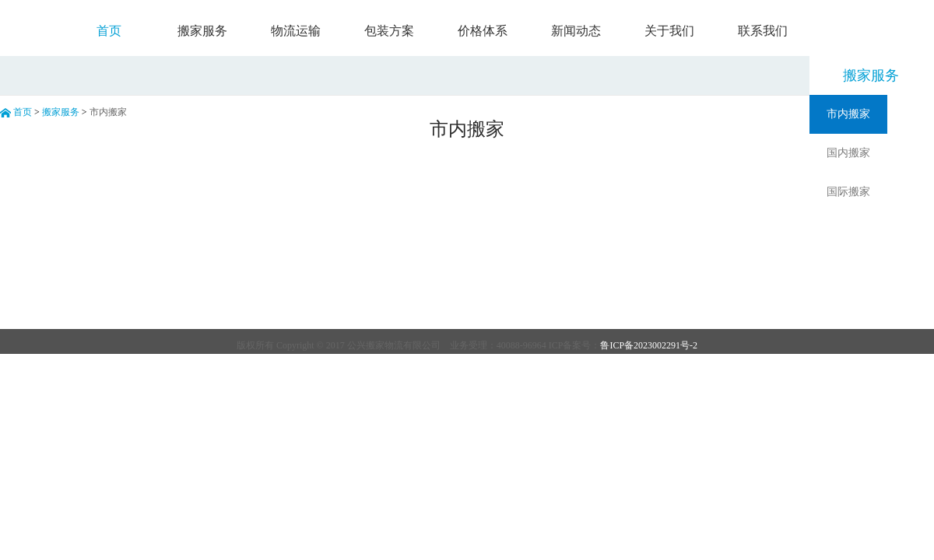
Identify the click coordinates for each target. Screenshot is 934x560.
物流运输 (296, 31)
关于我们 (669, 31)
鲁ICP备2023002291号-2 (649, 345)
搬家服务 (202, 31)
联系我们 (763, 31)
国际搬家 (848, 192)
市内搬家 (848, 114)
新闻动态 (576, 31)
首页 (109, 31)
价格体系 (483, 31)
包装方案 (389, 31)
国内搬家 (848, 153)
